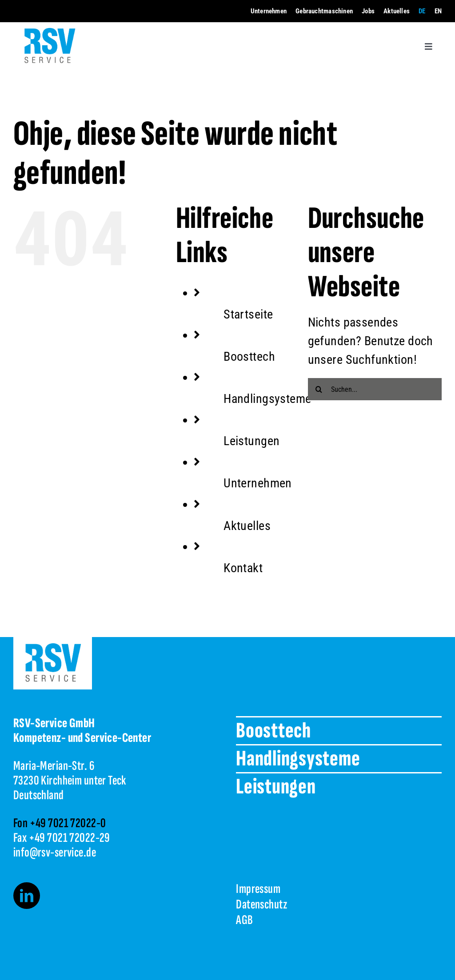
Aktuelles (247, 526)
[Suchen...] (375, 389)
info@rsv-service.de (55, 853)
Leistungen (251, 441)
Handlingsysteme (267, 399)
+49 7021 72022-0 (68, 823)
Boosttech (249, 357)
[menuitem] (422, 11)
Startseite (248, 314)
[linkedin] (27, 896)
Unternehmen (258, 483)
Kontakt (243, 568)
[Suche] (319, 389)
